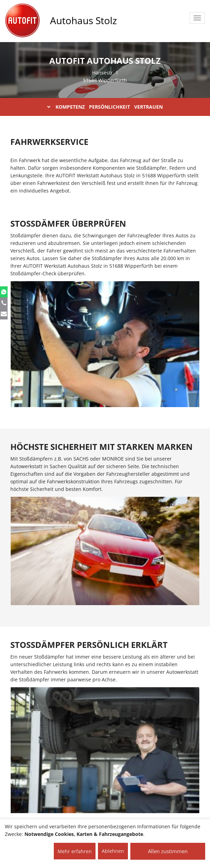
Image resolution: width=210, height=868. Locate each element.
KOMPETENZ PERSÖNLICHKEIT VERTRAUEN (105, 107)
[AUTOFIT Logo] (22, 21)
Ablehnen (113, 851)
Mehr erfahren (75, 851)
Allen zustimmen (168, 851)
